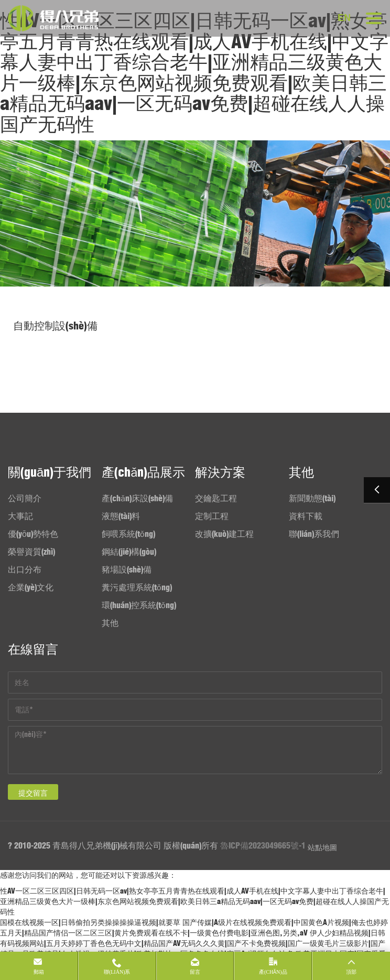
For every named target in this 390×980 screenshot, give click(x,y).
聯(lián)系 (117, 972)
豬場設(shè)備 (127, 569)
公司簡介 (25, 498)
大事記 (20, 516)
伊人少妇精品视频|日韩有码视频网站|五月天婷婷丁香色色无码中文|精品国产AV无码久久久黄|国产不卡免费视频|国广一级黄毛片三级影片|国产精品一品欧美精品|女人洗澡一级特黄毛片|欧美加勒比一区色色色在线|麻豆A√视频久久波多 (193, 943)
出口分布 (25, 569)
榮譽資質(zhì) (31, 552)
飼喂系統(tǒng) (128, 534)
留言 (195, 972)
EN (344, 18)
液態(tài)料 (121, 516)
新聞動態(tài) (312, 498)
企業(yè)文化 (31, 587)
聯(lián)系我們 (314, 534)
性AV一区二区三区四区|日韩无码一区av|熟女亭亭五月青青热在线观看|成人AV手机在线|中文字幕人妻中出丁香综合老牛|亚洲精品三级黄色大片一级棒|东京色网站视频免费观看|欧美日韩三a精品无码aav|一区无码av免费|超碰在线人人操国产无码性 (194, 72)
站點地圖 (322, 847)
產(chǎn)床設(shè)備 (137, 498)
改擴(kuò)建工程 (224, 534)
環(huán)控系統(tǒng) (139, 605)
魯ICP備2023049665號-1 (263, 845)
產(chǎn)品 (273, 972)
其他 (110, 623)
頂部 (351, 972)
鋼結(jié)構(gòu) (129, 552)
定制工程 (212, 516)
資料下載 (306, 516)
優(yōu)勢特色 (33, 534)
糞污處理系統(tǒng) (137, 587)
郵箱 (39, 972)
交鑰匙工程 (216, 498)
